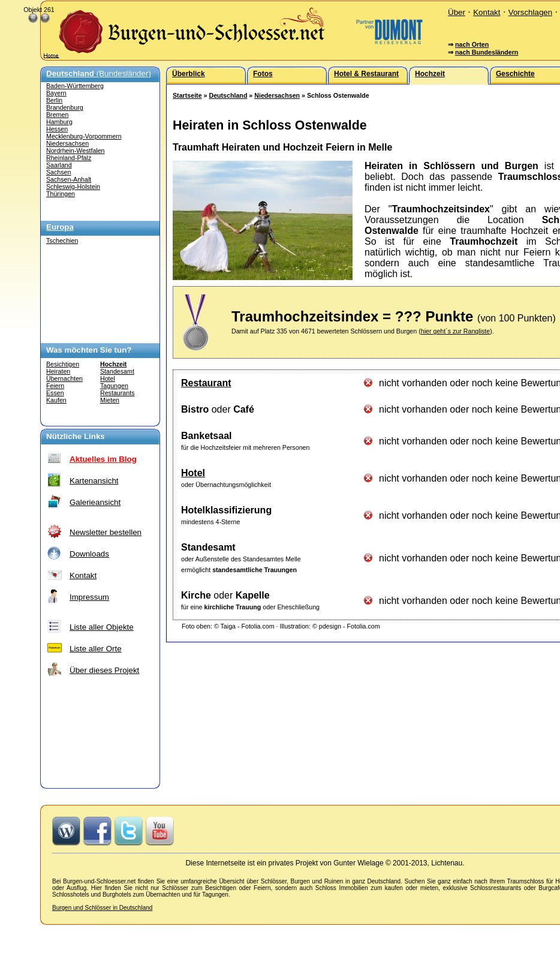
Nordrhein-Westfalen (76, 151)
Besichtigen (63, 364)
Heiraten (58, 371)
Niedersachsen (67, 143)
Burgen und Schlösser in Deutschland (102, 908)
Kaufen (56, 400)
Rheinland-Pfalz (69, 158)
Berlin (54, 100)
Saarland (59, 165)
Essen (55, 393)
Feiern (55, 386)
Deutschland (228, 95)
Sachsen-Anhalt (69, 179)
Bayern (56, 93)
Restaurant (206, 383)
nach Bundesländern (487, 52)
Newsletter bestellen (106, 532)
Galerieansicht (95, 502)
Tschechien (62, 241)
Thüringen (61, 194)
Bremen (57, 115)
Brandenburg (65, 107)
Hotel (108, 378)
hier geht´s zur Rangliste (456, 331)
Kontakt (487, 12)
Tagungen (114, 386)
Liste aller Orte (96, 649)
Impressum (89, 597)
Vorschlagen (530, 12)
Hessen (57, 129)
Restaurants (117, 393)
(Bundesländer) (99, 73)
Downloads (89, 554)
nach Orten (472, 44)
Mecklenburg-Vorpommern (84, 136)
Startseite (187, 95)
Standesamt (117, 371)
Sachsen (58, 172)
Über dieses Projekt (104, 670)
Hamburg (59, 122)
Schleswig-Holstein (73, 187)
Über (457, 12)
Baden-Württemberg (75, 86)
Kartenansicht (94, 481)
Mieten (110, 400)
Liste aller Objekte (102, 627)
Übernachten (64, 378)
